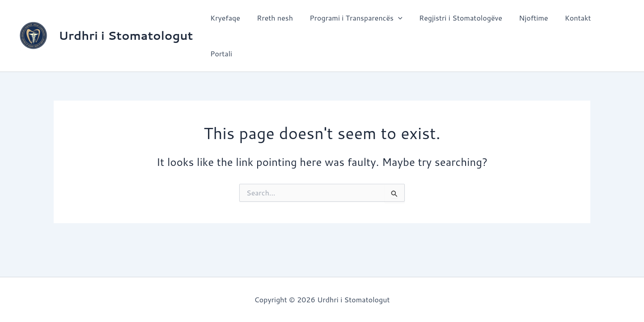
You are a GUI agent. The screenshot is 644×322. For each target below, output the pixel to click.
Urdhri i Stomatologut (126, 23)
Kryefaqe (231, 23)
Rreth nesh (278, 23)
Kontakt (572, 23)
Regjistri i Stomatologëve (459, 23)
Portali (610, 23)
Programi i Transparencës (357, 24)
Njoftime (530, 23)
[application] (399, 24)
